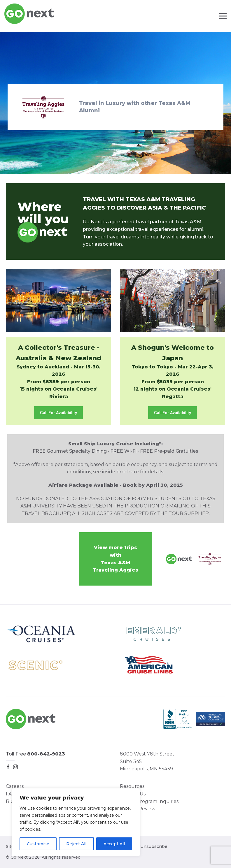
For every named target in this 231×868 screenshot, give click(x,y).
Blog (11, 801)
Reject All (76, 844)
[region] (76, 822)
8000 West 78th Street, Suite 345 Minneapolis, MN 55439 (148, 761)
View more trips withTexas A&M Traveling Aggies (116, 559)
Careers (15, 786)
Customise (38, 844)
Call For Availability (58, 413)
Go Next (30, 14)
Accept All (114, 844)
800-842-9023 (46, 754)
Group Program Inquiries (149, 801)
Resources (132, 786)
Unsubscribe (154, 846)
